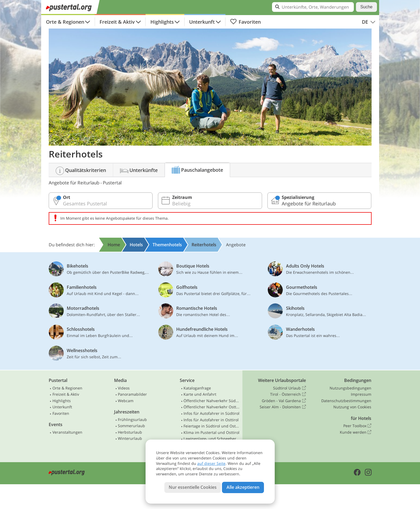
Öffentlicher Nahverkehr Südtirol (212, 401)
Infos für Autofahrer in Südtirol (211, 413)
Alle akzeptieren (243, 487)
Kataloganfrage (197, 388)
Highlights (162, 22)
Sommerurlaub (131, 426)
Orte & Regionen (65, 22)
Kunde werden (356, 432)
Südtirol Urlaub (289, 388)
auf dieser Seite (211, 463)
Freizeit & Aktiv (117, 22)
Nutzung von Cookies (352, 407)
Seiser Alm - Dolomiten (283, 407)
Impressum (361, 394)
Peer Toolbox (357, 426)
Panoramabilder (132, 394)
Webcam (126, 401)
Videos (124, 388)
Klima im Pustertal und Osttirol (211, 432)
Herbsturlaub (130, 432)
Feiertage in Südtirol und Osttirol (212, 426)
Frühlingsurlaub (132, 420)
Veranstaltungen (67, 432)
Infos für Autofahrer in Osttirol (211, 420)
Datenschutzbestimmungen (346, 401)
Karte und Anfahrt (200, 394)
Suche (366, 7)
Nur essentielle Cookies (193, 487)
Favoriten (246, 22)
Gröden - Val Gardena (284, 401)
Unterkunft (202, 22)
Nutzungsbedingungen (350, 388)
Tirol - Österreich (288, 394)
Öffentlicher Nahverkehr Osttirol (212, 407)
